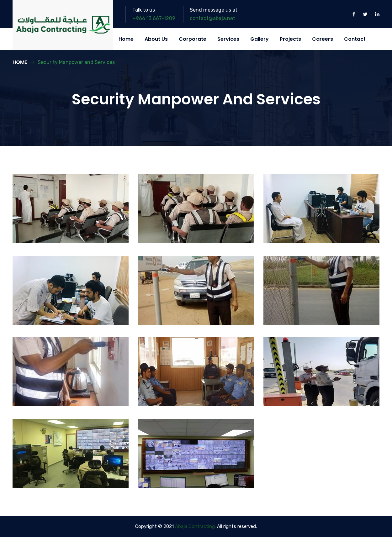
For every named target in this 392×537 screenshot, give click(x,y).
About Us (156, 39)
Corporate (193, 39)
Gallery (260, 39)
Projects (290, 39)
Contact (355, 39)
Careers (323, 39)
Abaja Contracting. (195, 526)
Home (126, 39)
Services (228, 39)
